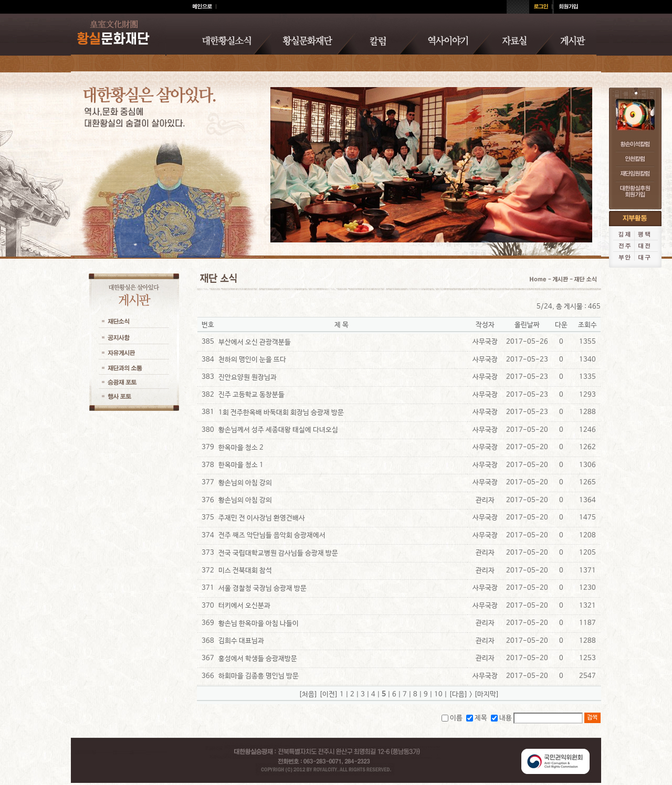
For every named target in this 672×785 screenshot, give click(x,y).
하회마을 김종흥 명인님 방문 (259, 676)
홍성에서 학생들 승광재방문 (258, 659)
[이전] (329, 694)
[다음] (458, 694)
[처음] (308, 694)
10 (438, 694)
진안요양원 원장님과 (248, 378)
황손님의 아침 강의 (245, 483)
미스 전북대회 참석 (245, 571)
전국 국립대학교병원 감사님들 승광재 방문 (278, 553)
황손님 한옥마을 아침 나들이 (259, 624)
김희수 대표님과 (241, 641)
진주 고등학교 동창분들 (251, 395)
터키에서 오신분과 (244, 606)
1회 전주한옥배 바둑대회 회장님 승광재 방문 (281, 413)
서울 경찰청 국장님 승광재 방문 (262, 588)
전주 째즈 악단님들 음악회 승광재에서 (272, 535)
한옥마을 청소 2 (241, 448)
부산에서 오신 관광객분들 (255, 342)
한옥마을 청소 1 (241, 465)
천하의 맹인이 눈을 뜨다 (252, 360)
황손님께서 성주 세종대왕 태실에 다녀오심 (278, 430)
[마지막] (487, 694)
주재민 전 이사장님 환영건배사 (262, 518)
